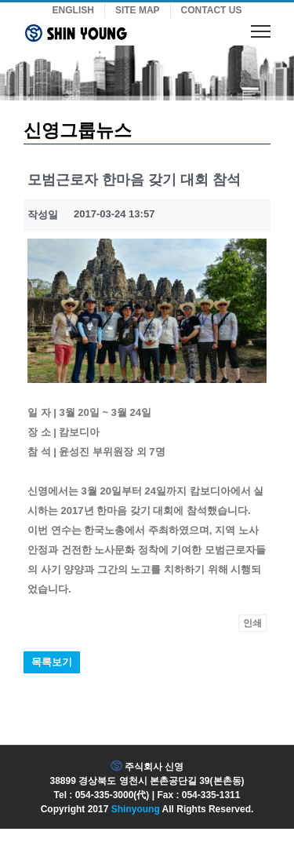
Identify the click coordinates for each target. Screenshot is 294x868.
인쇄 (252, 623)
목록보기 (52, 662)
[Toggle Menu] (261, 31)
